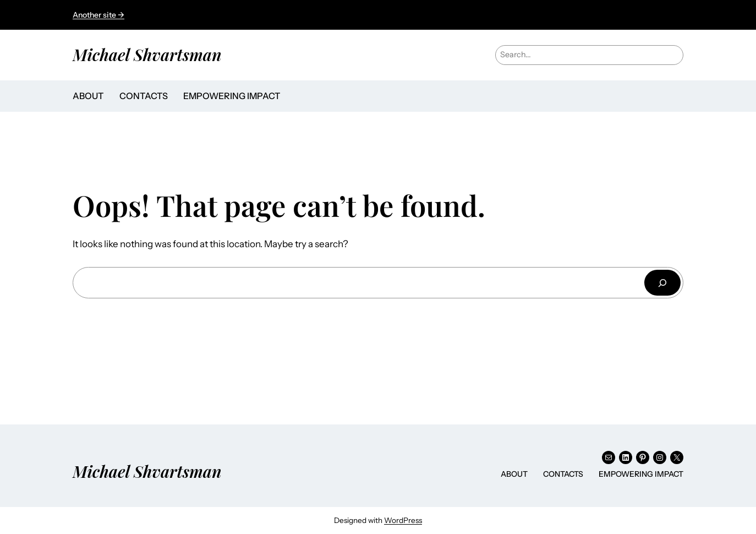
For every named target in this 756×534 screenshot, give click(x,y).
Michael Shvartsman (147, 54)
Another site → (98, 15)
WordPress (403, 520)
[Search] (662, 283)
